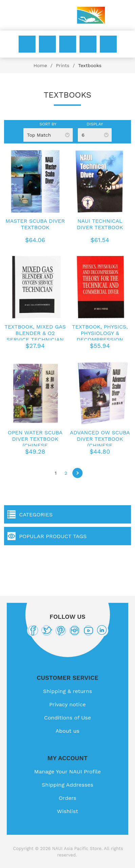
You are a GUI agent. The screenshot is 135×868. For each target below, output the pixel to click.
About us (67, 731)
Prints (63, 65)
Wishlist (88, 44)
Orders (67, 798)
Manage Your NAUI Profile (67, 772)
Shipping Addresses (67, 785)
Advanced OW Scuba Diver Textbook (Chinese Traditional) (100, 442)
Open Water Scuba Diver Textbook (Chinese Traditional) (35, 442)
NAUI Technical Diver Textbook (100, 224)
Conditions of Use (67, 718)
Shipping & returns (67, 691)
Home (40, 65)
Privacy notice (67, 704)
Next (77, 473)
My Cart (108, 44)
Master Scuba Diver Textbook (35, 224)
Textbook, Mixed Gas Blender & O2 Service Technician (35, 333)
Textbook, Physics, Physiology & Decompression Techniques (100, 336)
